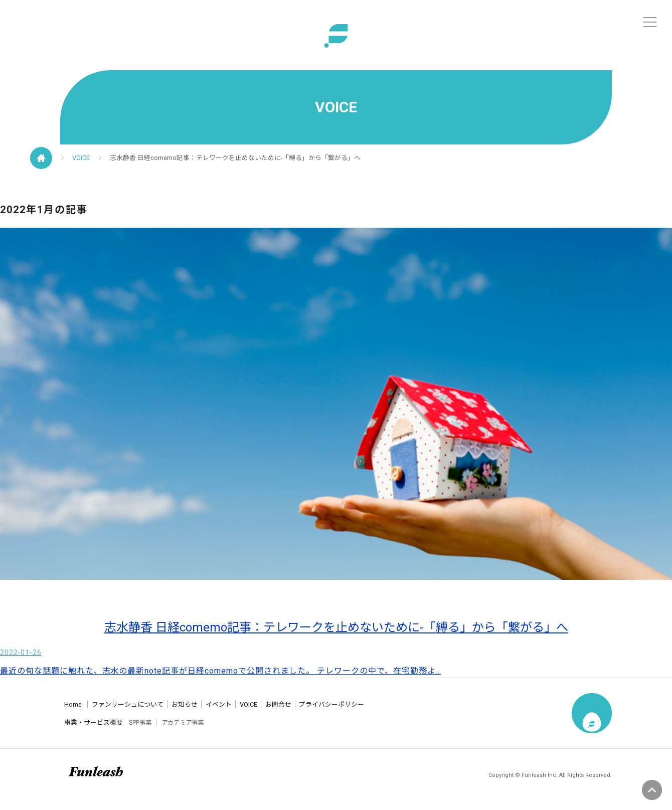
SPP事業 (156, 730)
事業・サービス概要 (96, 730)
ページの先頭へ (652, 790)
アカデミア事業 (205, 730)
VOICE (89, 162)
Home (71, 712)
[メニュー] (650, 22)
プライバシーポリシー (449, 712)
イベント (278, 712)
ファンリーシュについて (145, 712)
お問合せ (373, 712)
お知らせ (226, 712)
